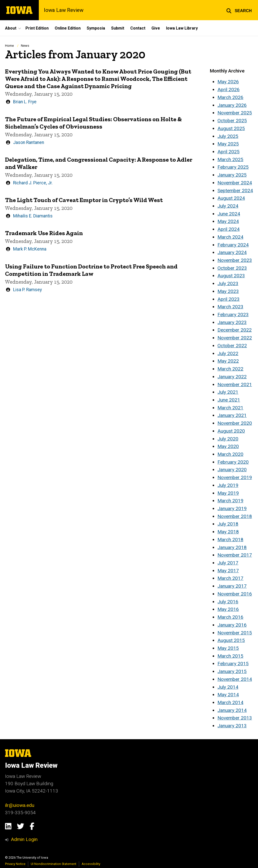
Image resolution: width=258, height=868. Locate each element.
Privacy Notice (15, 864)
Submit (118, 28)
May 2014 (228, 695)
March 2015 (230, 656)
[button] (239, 10)
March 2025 (230, 159)
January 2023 (232, 322)
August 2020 (231, 431)
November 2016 (235, 594)
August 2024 (231, 198)
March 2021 (230, 408)
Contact (138, 28)
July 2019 (228, 485)
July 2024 (228, 206)
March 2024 (230, 237)
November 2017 (235, 555)
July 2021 (228, 392)
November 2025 (235, 113)
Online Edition (68, 28)
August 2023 (231, 276)
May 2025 (228, 144)
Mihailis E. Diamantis (33, 216)
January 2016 (232, 625)
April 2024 (229, 229)
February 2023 (233, 315)
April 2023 (229, 299)
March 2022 (230, 369)
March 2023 (230, 307)
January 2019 (232, 509)
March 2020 (230, 454)
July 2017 (228, 563)
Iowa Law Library (182, 28)
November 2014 (235, 679)
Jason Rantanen (29, 142)
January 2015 (232, 671)
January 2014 (232, 710)
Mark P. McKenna (30, 249)
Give (156, 28)
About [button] (11, 28)
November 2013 (235, 718)
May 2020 (228, 446)
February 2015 (233, 664)
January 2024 (232, 252)
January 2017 (232, 586)
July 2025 (228, 136)
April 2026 (229, 90)
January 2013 (232, 726)
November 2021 (235, 385)
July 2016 (228, 602)
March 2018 (230, 540)
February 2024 (233, 245)
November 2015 (235, 633)
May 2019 (228, 493)
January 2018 (232, 547)
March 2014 (230, 702)
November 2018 (235, 516)
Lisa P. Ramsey (27, 289)
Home (9, 46)
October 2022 (232, 346)
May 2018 (228, 532)
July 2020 (228, 439)
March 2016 (230, 617)
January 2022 (232, 377)
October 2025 (232, 121)
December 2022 (235, 330)
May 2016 (228, 609)
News (25, 46)
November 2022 (235, 338)
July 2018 (228, 524)
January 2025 (232, 175)
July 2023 (228, 283)
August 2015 (231, 640)
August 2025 (231, 128)
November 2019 (235, 477)
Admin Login (24, 839)
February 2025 (233, 167)
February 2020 (233, 462)
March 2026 (230, 97)
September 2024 (235, 191)
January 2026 (232, 105)
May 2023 (228, 291)
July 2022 (228, 353)
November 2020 (235, 423)
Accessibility (91, 864)
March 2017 (230, 578)
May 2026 (228, 82)
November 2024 (235, 183)
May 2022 (228, 361)
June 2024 (229, 214)
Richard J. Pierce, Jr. (33, 183)
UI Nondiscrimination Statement (54, 864)
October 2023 (232, 268)
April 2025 (229, 152)
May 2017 (228, 571)
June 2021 (229, 400)
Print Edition (37, 28)
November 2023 (235, 260)
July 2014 (228, 687)
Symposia (96, 28)
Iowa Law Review (64, 10)
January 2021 (232, 415)
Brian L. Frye (25, 102)
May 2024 (228, 221)
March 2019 (230, 501)
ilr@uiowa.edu (20, 805)
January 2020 (232, 470)
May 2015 (228, 648)
